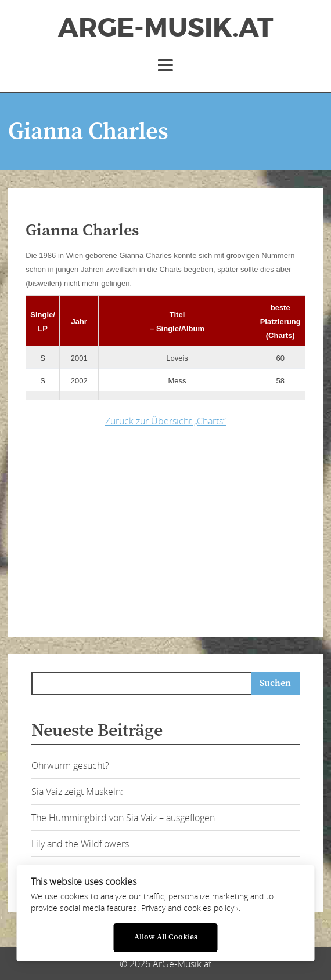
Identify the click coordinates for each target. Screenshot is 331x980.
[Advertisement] (178, 529)
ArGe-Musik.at (165, 28)
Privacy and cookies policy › (190, 908)
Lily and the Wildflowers (80, 844)
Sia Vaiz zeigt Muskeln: (77, 792)
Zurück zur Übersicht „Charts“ (165, 421)
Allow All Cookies (166, 937)
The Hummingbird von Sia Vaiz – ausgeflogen (123, 818)
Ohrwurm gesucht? (70, 765)
